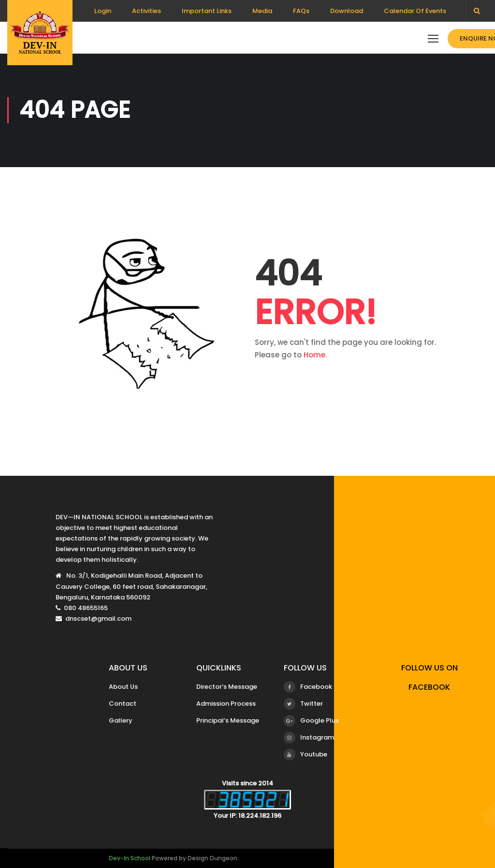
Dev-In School (130, 858)
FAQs (301, 11)
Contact (123, 704)
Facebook (308, 687)
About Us (123, 687)
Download (347, 11)
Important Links (207, 11)
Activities (146, 11)
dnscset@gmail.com (98, 619)
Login (103, 11)
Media (262, 11)
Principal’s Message (228, 720)
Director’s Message (227, 687)
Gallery (121, 720)
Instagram (309, 738)
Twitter (303, 704)
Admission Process (226, 704)
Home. (315, 355)
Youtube (306, 754)
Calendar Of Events (415, 11)
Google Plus (311, 721)
